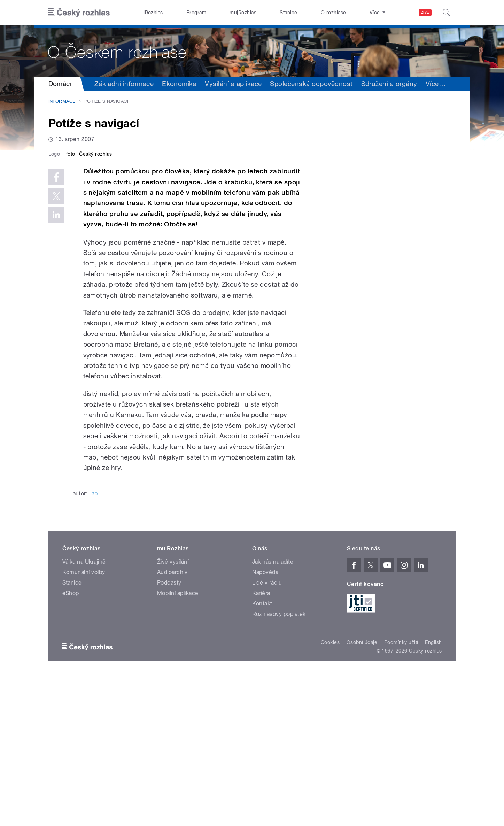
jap (94, 642)
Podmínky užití (401, 790)
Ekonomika (179, 84)
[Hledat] (447, 13)
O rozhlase (334, 13)
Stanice (288, 13)
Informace (62, 101)
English (433, 790)
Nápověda (265, 720)
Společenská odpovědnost (311, 84)
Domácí (60, 84)
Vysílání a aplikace (233, 84)
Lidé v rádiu (267, 731)
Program (196, 13)
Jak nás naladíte (273, 710)
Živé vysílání (173, 710)
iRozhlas (153, 13)
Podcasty (169, 731)
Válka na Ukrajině (84, 710)
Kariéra (261, 741)
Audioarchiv (172, 720)
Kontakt (262, 752)
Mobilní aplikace (178, 741)
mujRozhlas (243, 13)
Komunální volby (84, 720)
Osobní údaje (362, 790)
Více (436, 84)
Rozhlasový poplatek (279, 762)
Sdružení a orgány (389, 84)
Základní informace (124, 84)
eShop (71, 741)
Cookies (330, 790)
